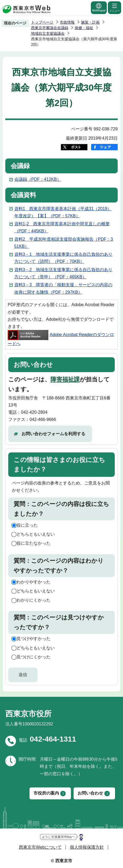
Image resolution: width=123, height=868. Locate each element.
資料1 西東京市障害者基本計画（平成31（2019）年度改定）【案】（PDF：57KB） (63, 212)
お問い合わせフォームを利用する (53, 434)
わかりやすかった (33, 582)
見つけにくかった (33, 657)
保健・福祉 (84, 28)
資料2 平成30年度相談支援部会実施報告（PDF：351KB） (64, 243)
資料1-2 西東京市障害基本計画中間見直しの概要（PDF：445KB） (62, 227)
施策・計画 (90, 22)
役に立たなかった (33, 543)
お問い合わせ (90, 793)
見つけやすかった (33, 639)
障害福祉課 (65, 379)
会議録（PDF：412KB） (38, 179)
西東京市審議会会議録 (50, 28)
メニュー (114, 7)
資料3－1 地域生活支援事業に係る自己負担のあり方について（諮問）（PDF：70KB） (63, 258)
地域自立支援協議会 (48, 33)
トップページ (42, 22)
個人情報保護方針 (87, 847)
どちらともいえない (36, 534)
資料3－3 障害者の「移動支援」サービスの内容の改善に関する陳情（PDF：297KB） (63, 288)
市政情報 (67, 22)
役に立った (27, 525)
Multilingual (99, 7)
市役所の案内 (46, 793)
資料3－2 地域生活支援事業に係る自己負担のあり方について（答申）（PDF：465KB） (63, 273)
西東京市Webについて (40, 847)
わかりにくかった (33, 600)
